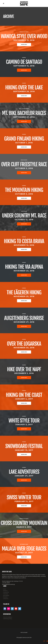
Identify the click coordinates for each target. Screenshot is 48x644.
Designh (26, 632)
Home (5, 589)
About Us (5, 591)
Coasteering (6, 592)
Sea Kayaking (6, 595)
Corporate (6, 594)
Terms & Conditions (8, 617)
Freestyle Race (24, 32)
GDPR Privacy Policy (8, 619)
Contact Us (6, 599)
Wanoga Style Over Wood (24, 36)
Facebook (5, 597)
